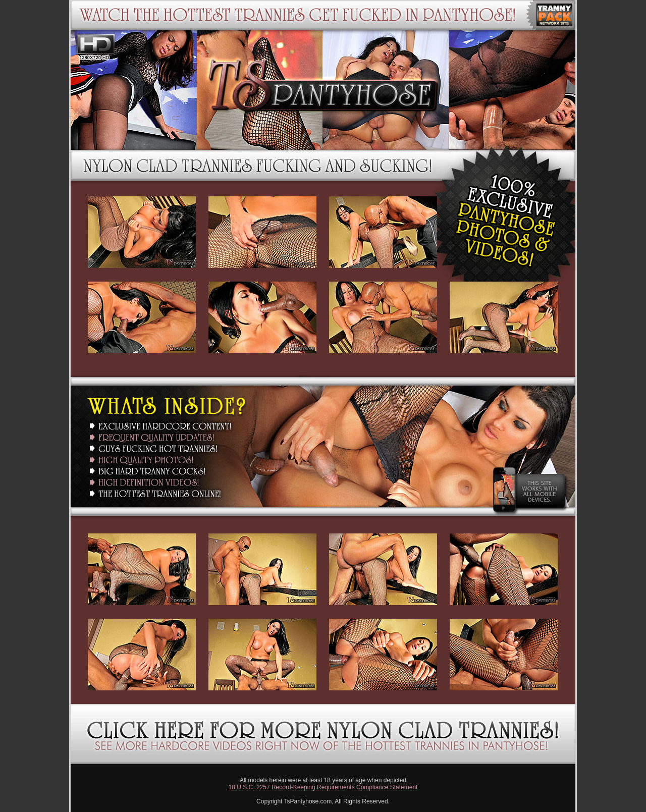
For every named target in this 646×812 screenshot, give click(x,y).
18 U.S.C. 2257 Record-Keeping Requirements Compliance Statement (323, 787)
